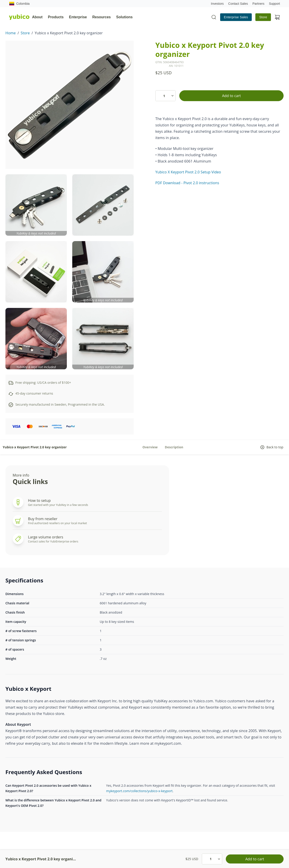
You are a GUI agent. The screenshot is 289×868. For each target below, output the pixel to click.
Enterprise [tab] (78, 17)
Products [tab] (56, 17)
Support (274, 4)
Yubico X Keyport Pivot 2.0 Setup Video (188, 172)
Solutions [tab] (125, 17)
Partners (258, 4)
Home (11, 33)
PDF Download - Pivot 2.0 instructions (187, 183)
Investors (217, 4)
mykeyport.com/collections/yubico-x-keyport (139, 791)
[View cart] (277, 17)
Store (263, 17)
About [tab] (37, 17)
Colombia (19, 4)
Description (174, 447)
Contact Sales (238, 4)
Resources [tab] (102, 17)
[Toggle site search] (214, 17)
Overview (150, 447)
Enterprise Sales (236, 17)
